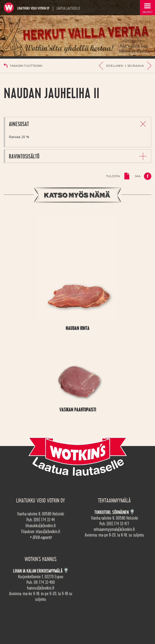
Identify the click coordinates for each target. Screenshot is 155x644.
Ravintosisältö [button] (24, 157)
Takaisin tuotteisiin (26, 66)
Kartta (66, 571)
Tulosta (113, 176)
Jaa (138, 176)
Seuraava (136, 66)
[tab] (78, 124)
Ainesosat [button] (19, 124)
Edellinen (115, 66)
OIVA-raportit (41, 538)
